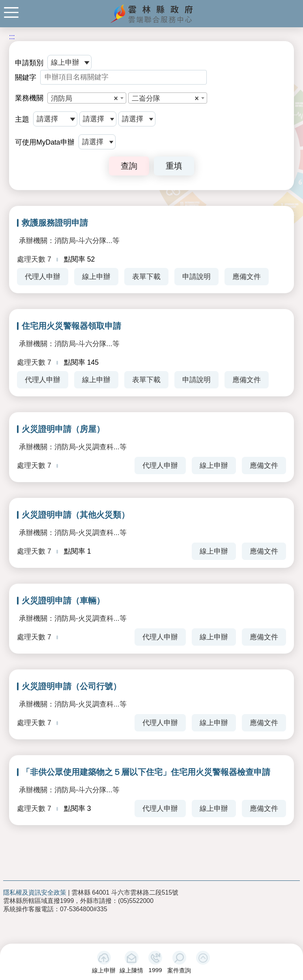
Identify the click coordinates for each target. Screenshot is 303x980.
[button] (203, 958)
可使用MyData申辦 (45, 142)
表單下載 (146, 277)
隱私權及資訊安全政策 (35, 892)
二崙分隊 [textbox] (165, 98)
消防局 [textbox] (84, 98)
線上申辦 (104, 970)
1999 (155, 970)
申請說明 (196, 277)
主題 (22, 119)
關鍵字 (26, 77)
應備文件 (247, 277)
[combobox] (87, 98)
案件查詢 (179, 970)
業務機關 (29, 98)
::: (12, 37)
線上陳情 (131, 970)
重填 (174, 166)
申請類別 (29, 63)
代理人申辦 (43, 277)
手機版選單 (11, 12)
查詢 (129, 166)
